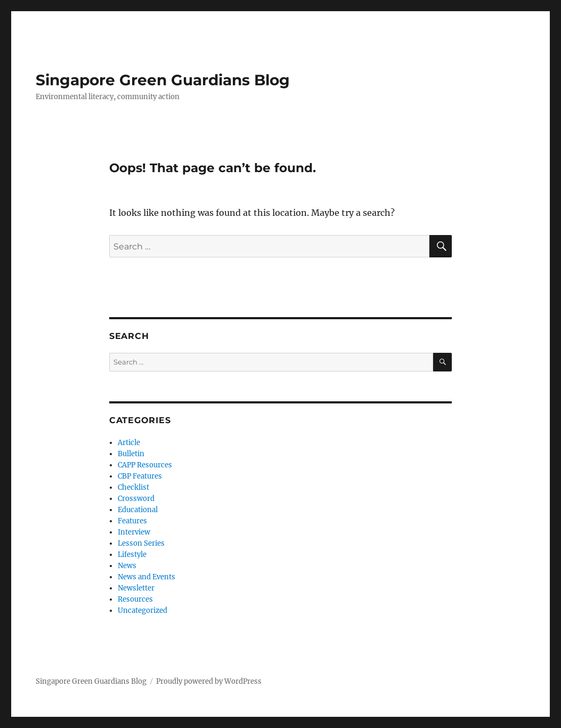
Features (132, 521)
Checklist (133, 487)
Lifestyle (132, 555)
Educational (138, 510)
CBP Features (140, 476)
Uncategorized (143, 610)
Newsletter (136, 588)
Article (129, 443)
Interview (134, 532)
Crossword (136, 499)
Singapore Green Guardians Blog (163, 80)
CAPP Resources (145, 465)
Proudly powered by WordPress (209, 681)
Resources (135, 599)
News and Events (147, 577)
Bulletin (131, 454)
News (127, 566)
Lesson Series (141, 543)
